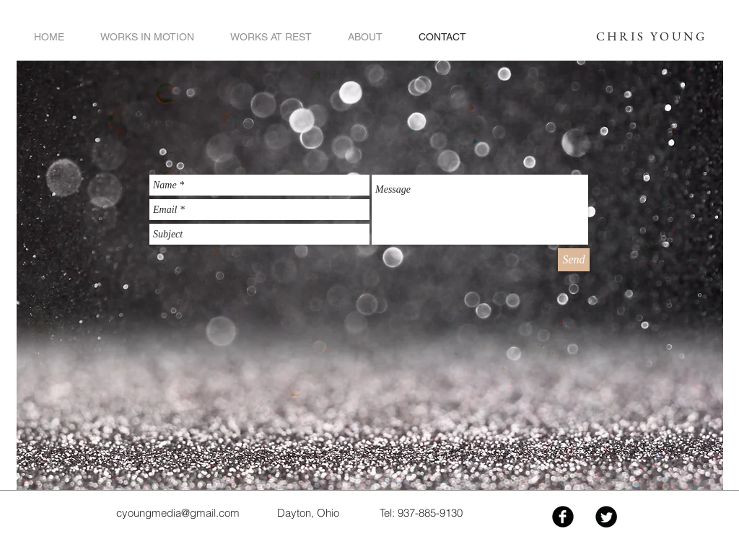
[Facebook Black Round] (563, 517)
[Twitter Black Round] (606, 517)
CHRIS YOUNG (651, 36)
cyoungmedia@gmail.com (178, 513)
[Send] (574, 260)
